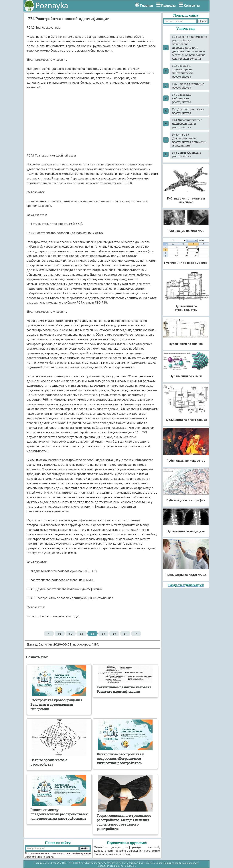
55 (103, 634)
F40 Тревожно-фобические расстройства (182, 98)
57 (125, 634)
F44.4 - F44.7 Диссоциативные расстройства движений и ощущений (189, 140)
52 (71, 634)
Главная (146, 6)
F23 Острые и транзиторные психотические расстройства (183, 71)
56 (114, 634)
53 (81, 634)
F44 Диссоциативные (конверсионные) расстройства (187, 124)
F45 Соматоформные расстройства (187, 154)
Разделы (168, 6)
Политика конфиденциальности (181, 863)
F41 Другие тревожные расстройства (188, 111)
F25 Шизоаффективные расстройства (188, 86)
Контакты (192, 6)
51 (60, 634)
